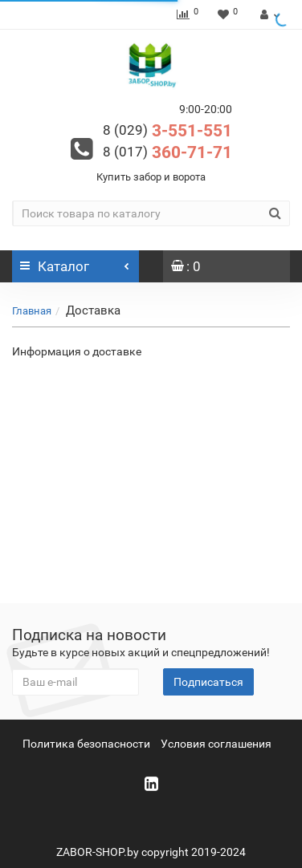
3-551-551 (167, 131)
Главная (32, 311)
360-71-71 (167, 152)
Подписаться (208, 682)
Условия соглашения (216, 744)
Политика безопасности (86, 744)
